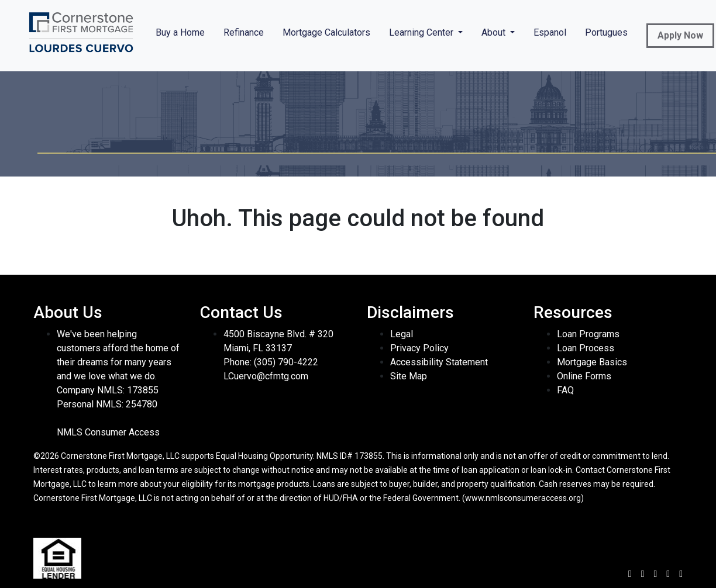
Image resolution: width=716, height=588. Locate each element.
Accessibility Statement (439, 362)
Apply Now (680, 35)
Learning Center (422, 32)
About (495, 32)
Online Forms (584, 376)
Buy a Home (180, 32)
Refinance (244, 32)
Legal (402, 334)
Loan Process (586, 348)
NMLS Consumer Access (108, 432)
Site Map (409, 376)
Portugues (606, 32)
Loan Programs (588, 334)
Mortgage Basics (592, 362)
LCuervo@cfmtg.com (266, 376)
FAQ (565, 390)
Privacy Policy (419, 348)
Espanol (550, 32)
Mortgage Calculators (326, 32)
